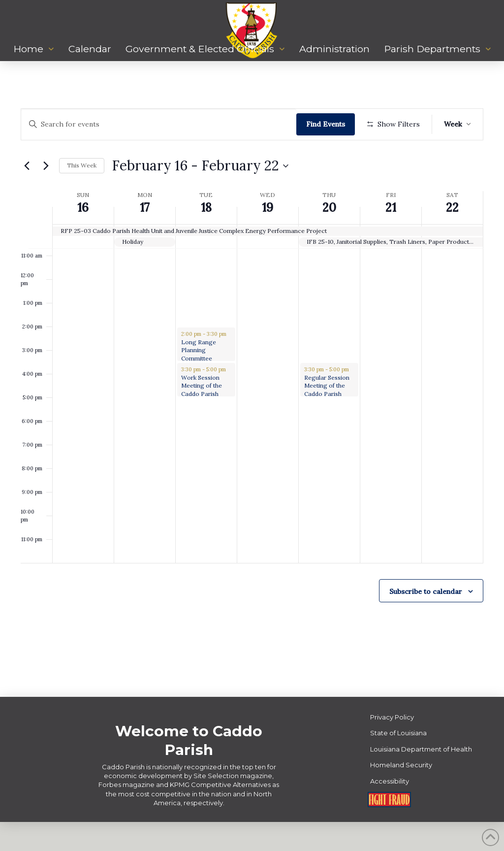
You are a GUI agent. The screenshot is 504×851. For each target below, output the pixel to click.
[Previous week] (27, 195)
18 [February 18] (206, 237)
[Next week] (46, 195)
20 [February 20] (329, 237)
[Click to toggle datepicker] (200, 195)
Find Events (329, 124)
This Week (82, 194)
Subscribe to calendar (426, 620)
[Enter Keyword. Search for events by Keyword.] (160, 124)
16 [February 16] (83, 237)
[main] (252, 393)
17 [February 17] (145, 237)
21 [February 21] (391, 237)
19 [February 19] (268, 237)
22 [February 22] (452, 237)
